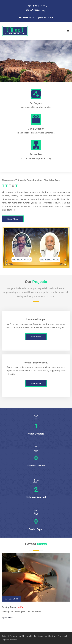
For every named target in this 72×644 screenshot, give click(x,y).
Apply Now (8, 617)
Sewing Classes (12, 607)
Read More (13, 219)
